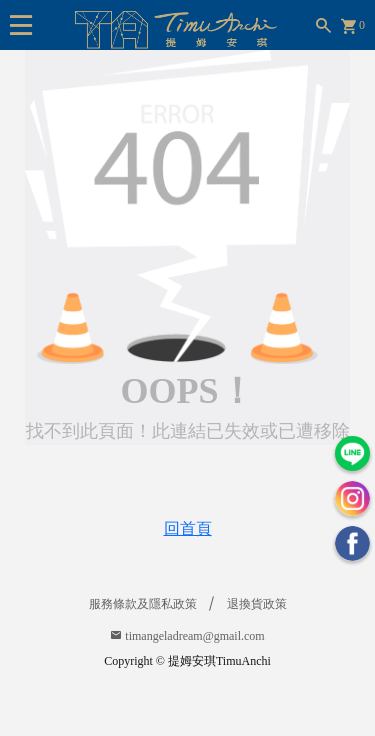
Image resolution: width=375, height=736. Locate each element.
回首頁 (188, 528)
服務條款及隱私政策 (143, 604)
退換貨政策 (257, 604)
